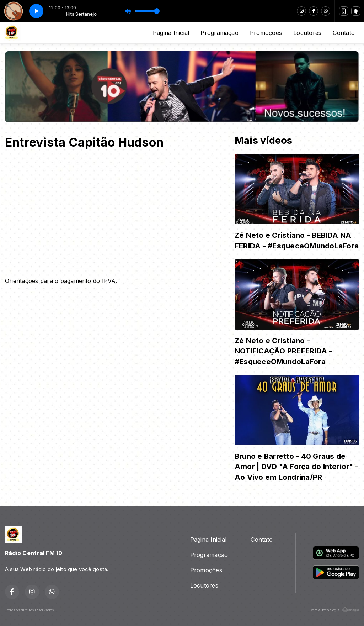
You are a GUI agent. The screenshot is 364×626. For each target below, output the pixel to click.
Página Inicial (171, 33)
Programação (220, 33)
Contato (344, 33)
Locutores (307, 33)
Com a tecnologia (334, 610)
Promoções (266, 33)
